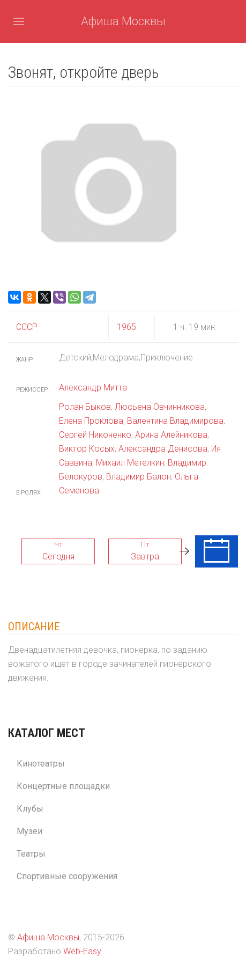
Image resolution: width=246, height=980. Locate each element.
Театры (31, 854)
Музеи (29, 831)
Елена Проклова (91, 421)
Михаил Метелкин (130, 463)
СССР (27, 327)
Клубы (30, 809)
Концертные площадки (63, 786)
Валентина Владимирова (175, 421)
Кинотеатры (41, 764)
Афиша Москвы (123, 21)
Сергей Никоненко (95, 435)
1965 (126, 327)
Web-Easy (82, 951)
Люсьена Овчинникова (160, 407)
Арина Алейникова (171, 435)
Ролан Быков (85, 407)
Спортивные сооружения (67, 876)
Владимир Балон (139, 477)
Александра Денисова (163, 449)
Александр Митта (93, 388)
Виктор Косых (87, 449)
